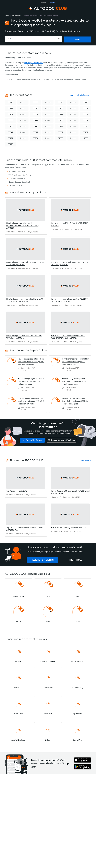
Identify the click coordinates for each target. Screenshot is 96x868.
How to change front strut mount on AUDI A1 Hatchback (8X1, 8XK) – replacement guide (31, 400)
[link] (26, 215)
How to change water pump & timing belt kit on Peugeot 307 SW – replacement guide (75, 400)
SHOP (43, 2)
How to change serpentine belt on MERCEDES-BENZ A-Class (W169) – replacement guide (31, 361)
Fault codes (16, 16)
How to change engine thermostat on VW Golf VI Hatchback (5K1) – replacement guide (31, 381)
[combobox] (33, 39)
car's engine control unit (33, 62)
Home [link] (7, 16)
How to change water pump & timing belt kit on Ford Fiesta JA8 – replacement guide (75, 381)
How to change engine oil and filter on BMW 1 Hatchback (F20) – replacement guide (75, 361)
